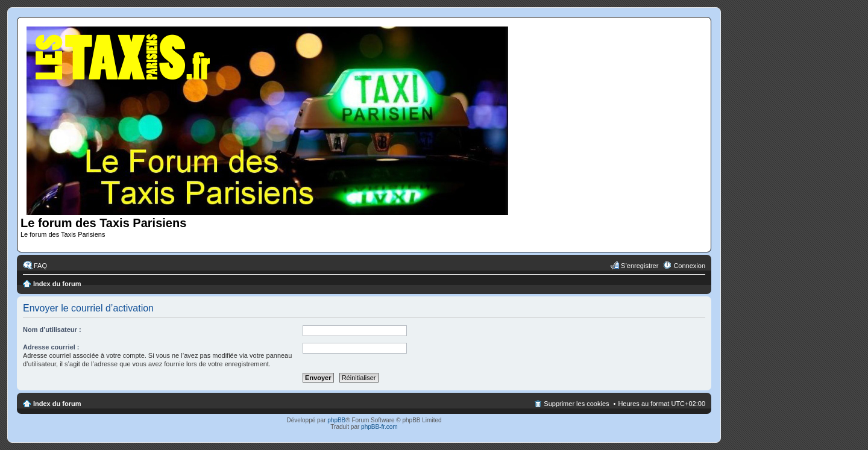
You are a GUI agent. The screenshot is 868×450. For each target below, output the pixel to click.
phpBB (336, 420)
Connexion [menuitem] (689, 266)
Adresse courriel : (51, 347)
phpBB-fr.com (379, 427)
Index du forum (57, 284)
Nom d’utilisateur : (52, 330)
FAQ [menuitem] (40, 266)
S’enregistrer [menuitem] (640, 266)
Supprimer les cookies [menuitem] (576, 404)
